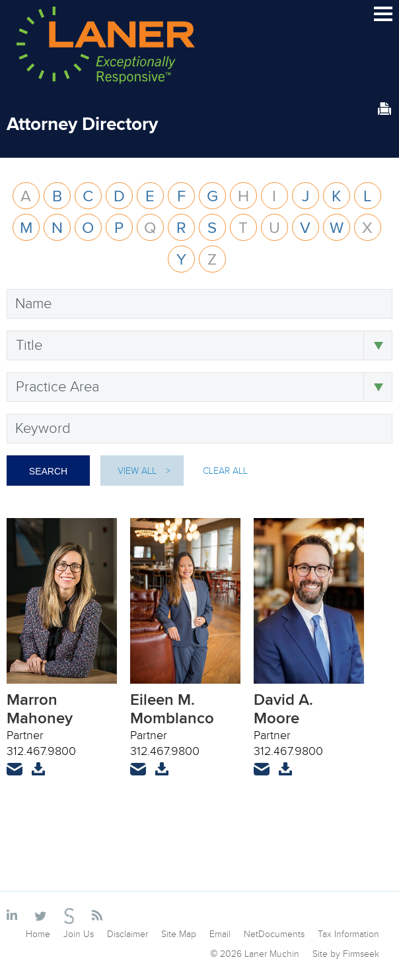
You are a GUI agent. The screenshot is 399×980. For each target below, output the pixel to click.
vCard (38, 777)
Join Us (79, 934)
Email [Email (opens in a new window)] (220, 934)
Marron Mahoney (40, 708)
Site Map (179, 934)
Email (15, 777)
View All (137, 471)
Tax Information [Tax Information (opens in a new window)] (348, 934)
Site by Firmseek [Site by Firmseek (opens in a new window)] (346, 954)
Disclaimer (127, 934)
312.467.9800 (41, 751)
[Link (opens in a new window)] (14, 916)
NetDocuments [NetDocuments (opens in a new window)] (274, 934)
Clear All (225, 471)
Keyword (43, 428)
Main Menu (383, 19)
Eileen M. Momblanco (172, 708)
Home (38, 934)
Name (33, 303)
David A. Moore (283, 708)
